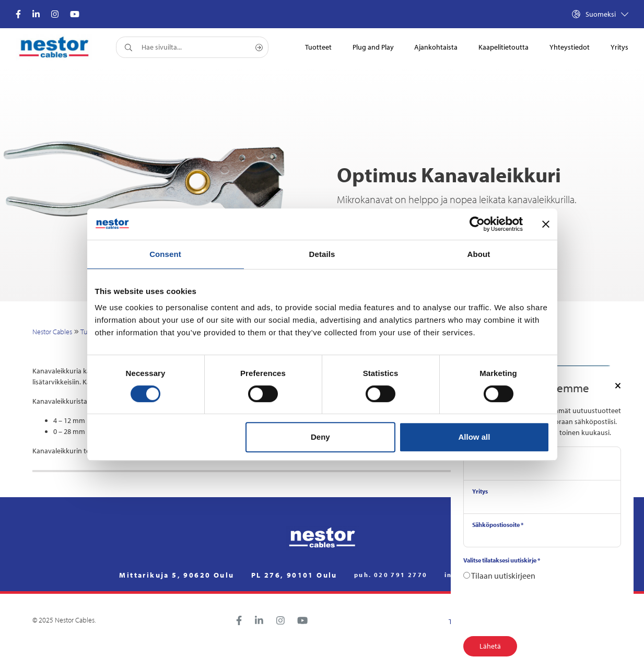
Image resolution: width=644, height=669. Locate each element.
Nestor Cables (52, 332)
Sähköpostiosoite (498, 525)
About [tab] (479, 254)
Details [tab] (322, 254)
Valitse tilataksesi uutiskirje (502, 560)
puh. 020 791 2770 (391, 575)
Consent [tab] (165, 254)
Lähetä (490, 646)
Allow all (475, 437)
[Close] (618, 385)
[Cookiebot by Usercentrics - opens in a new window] (477, 224)
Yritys (480, 491)
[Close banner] (546, 224)
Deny (320, 437)
